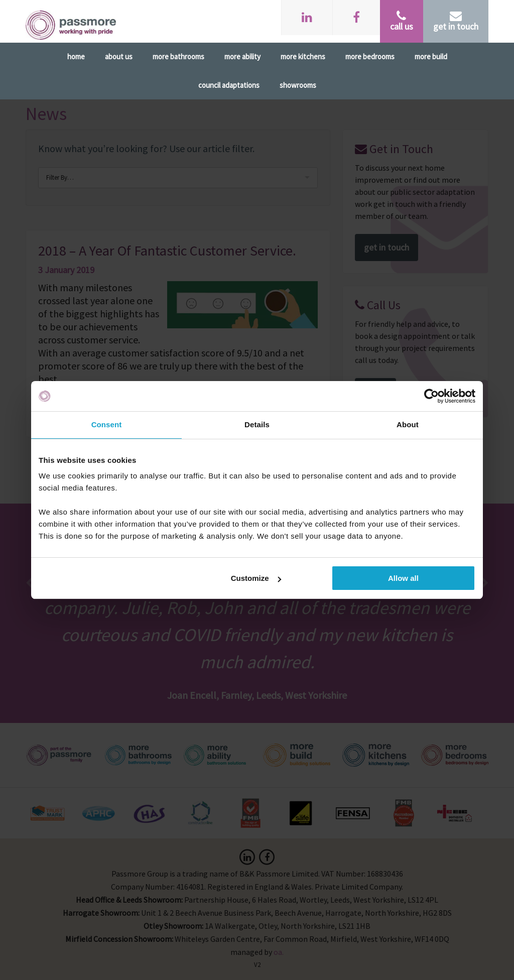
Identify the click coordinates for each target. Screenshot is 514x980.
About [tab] (408, 424)
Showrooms (298, 85)
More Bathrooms (178, 56)
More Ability (242, 56)
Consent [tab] (107, 424)
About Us (119, 56)
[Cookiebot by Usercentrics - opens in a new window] (431, 396)
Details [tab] (257, 424)
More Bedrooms (370, 56)
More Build (431, 56)
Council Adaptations (229, 85)
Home (76, 56)
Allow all (403, 578)
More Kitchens (303, 56)
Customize (256, 578)
